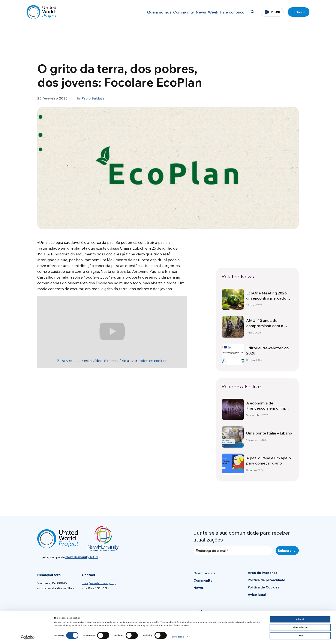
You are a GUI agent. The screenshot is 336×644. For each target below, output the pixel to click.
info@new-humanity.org (99, 583)
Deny (300, 635)
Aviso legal (257, 594)
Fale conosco (231, 12)
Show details (178, 636)
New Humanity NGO (82, 557)
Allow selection (300, 627)
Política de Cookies (264, 587)
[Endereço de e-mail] (233, 550)
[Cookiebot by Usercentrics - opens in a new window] (28, 637)
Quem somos (144, 12)
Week (209, 12)
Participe (299, 12)
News (192, 12)
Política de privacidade (266, 580)
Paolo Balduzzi (94, 98)
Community (171, 12)
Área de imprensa (262, 573)
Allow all (300, 619)
